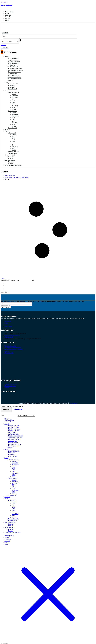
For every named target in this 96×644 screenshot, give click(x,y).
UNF (13, 100)
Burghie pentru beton (15, 76)
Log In (7, 20)
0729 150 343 (9, 335)
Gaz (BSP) (15, 104)
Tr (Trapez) (15, 114)
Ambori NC (12, 63)
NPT (13, 102)
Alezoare (7, 127)
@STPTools (8, 324)
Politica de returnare (11, 382)
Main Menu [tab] (8, 417)
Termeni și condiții (10, 344)
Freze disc (11, 85)
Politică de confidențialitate (13, 346)
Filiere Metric (12, 131)
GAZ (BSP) (15, 121)
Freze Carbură (13, 87)
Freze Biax (11, 83)
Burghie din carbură (14, 70)
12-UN (14, 107)
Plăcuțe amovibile (10, 153)
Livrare (7, 13)
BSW (13, 97)
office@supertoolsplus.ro (12, 333)
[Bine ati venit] (48, 44)
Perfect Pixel (74, 401)
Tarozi (6, 88)
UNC (13, 99)
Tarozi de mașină (13, 90)
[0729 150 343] (48, 2)
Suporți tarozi (12, 126)
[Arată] (7, 290)
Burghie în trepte (13, 73)
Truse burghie (13, 71)
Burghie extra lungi (14, 59)
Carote (10, 78)
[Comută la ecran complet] (3, 641)
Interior (11, 161)
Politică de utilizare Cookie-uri (14, 347)
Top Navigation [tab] (9, 419)
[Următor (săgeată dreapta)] (3, 643)
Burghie (7, 54)
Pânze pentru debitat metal (13, 163)
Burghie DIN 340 (13, 58)
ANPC (7, 349)
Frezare (11, 156)
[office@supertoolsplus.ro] (48, 5)
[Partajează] (5, 641)
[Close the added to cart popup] (26, 408)
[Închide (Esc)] (7, 641)
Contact (7, 19)
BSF (13, 134)
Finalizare (18, 407)
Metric (14, 92)
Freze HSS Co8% (13, 82)
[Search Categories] (10, 39)
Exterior (11, 160)
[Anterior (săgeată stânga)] (1, 643)
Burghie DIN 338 (13, 56)
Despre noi (8, 15)
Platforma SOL (9, 351)
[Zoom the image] (48, 359)
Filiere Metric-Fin (13, 149)
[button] (5, 31)
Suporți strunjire (10, 158)
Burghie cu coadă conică (16, 66)
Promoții (8, 17)
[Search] (20, 38)
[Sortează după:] (22, 278)
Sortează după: (5, 278)
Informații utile (10, 12)
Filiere (6, 129)
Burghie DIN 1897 (14, 61)
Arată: (3, 290)
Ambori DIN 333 (13, 65)
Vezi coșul (6, 407)
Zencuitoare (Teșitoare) (15, 68)
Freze (6, 80)
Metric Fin (15, 93)
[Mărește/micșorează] (1, 641)
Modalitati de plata (10, 384)
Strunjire (11, 155)
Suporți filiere (12, 151)
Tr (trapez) (15, 95)
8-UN (14, 105)
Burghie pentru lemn (15, 75)
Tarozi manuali (13, 109)
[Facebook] (3, 8)
